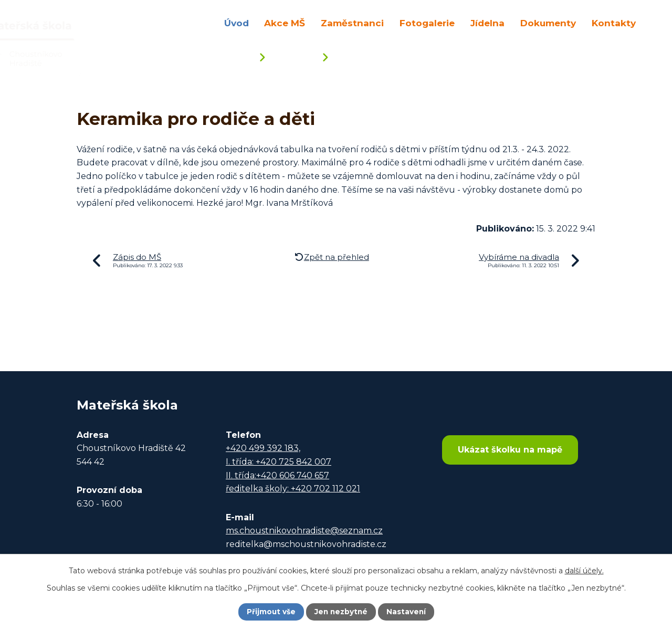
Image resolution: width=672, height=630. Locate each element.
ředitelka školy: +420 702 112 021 (293, 489)
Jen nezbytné (341, 612)
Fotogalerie (427, 23)
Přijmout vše (270, 612)
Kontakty (614, 23)
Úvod (237, 23)
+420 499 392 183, (263, 448)
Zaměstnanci (352, 23)
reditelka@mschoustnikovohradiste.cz (306, 544)
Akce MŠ (285, 23)
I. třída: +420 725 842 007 (279, 462)
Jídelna (487, 23)
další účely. (584, 570)
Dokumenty (548, 23)
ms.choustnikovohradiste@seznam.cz (304, 531)
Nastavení (407, 612)
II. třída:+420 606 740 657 (277, 475)
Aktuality (293, 59)
